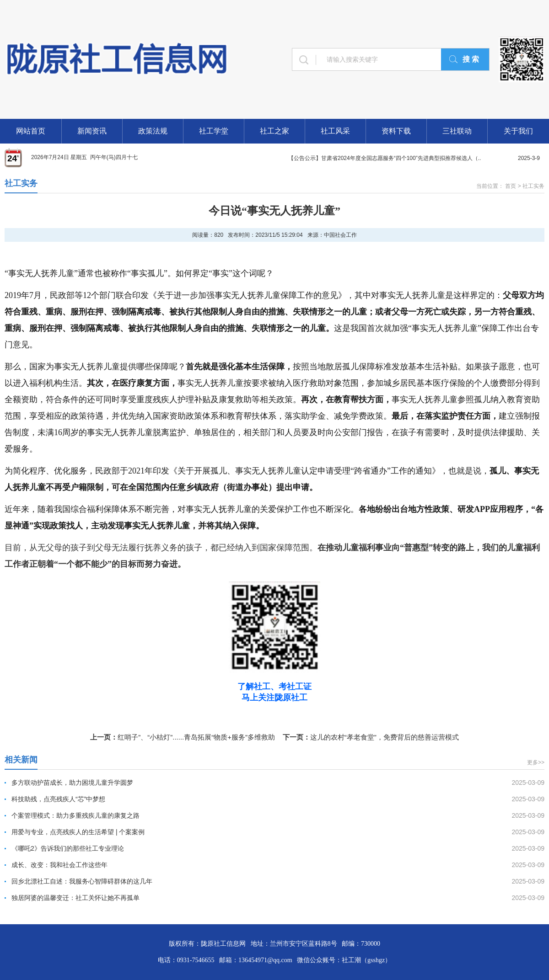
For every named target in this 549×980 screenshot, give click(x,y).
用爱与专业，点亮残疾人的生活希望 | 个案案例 (78, 832)
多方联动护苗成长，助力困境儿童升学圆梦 (72, 783)
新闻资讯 (92, 131)
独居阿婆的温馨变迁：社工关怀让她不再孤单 (75, 898)
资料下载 (396, 131)
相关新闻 (21, 760)
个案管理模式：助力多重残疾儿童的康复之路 (75, 815)
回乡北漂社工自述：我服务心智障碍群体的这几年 (82, 881)
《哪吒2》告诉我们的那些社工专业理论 (68, 848)
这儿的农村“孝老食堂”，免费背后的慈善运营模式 (385, 737)
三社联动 (457, 131)
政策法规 (153, 131)
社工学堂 (214, 131)
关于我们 (518, 131)
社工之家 (274, 131)
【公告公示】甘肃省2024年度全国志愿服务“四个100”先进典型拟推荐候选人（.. (385, 158)
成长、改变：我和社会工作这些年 (59, 865)
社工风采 (335, 131)
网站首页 (31, 131)
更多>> (536, 762)
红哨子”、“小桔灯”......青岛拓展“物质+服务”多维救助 (196, 737)
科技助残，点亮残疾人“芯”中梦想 (58, 799)
